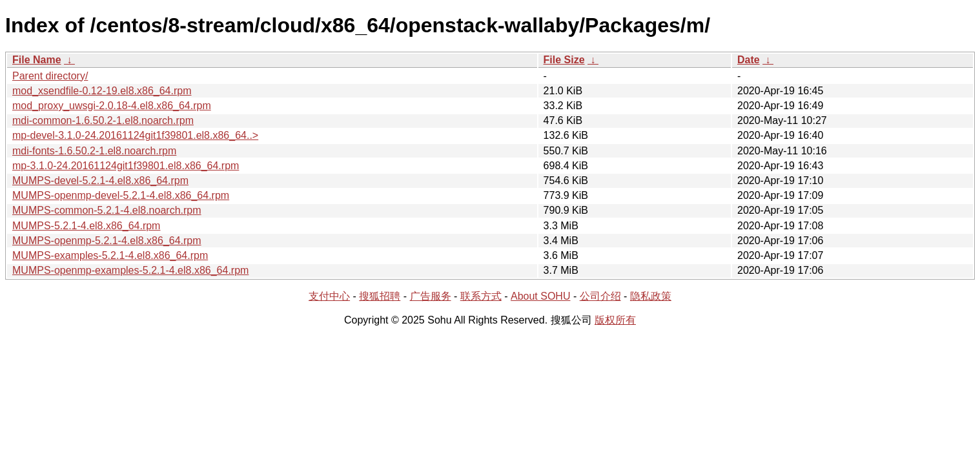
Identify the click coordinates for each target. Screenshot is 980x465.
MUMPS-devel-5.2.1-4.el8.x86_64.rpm (100, 181)
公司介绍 (600, 296)
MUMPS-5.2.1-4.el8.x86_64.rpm (86, 226)
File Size (564, 60)
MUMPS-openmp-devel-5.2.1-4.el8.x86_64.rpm (121, 195)
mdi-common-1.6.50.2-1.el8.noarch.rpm (103, 120)
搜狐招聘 (380, 296)
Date (749, 60)
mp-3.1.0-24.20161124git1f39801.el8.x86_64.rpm (126, 166)
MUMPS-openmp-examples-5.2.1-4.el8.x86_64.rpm (130, 270)
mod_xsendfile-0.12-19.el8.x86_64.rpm (102, 91)
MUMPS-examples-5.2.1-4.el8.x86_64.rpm (110, 255)
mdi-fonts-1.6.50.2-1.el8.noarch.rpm (94, 151)
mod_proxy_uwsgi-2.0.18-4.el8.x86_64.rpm (112, 106)
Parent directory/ (50, 76)
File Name (37, 60)
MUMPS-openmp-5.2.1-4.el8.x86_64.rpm (107, 241)
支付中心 (329, 296)
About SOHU (540, 296)
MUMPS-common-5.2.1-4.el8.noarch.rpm (107, 210)
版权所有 (615, 320)
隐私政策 (651, 296)
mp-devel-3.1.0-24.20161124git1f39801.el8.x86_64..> (135, 135)
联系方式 (481, 296)
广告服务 (431, 296)
